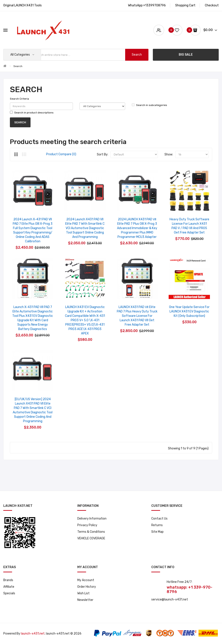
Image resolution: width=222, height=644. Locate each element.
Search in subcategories (149, 105)
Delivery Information (92, 519)
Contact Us (159, 519)
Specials (9, 593)
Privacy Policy (87, 525)
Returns (157, 525)
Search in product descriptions (32, 112)
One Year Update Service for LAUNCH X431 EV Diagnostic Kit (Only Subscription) (189, 311)
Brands (8, 580)
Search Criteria (19, 99)
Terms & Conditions (91, 532)
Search (18, 66)
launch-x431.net (33, 634)
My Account (86, 580)
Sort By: (103, 154)
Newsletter (85, 600)
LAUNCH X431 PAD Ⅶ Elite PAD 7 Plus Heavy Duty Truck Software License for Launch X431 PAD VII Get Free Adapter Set (137, 316)
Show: (169, 154)
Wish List (83, 593)
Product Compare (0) (61, 154)
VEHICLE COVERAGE (91, 538)
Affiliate (9, 587)
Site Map (157, 532)
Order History (87, 587)
